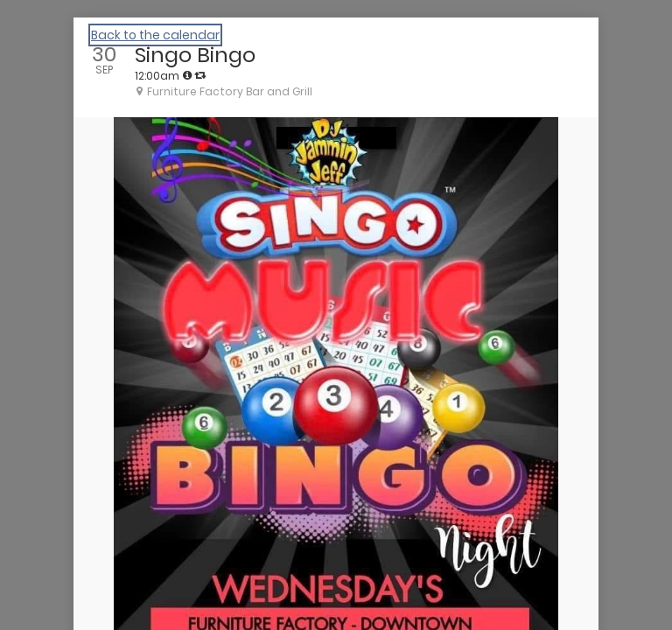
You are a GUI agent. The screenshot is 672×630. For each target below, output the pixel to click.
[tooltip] (187, 75)
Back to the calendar (155, 35)
